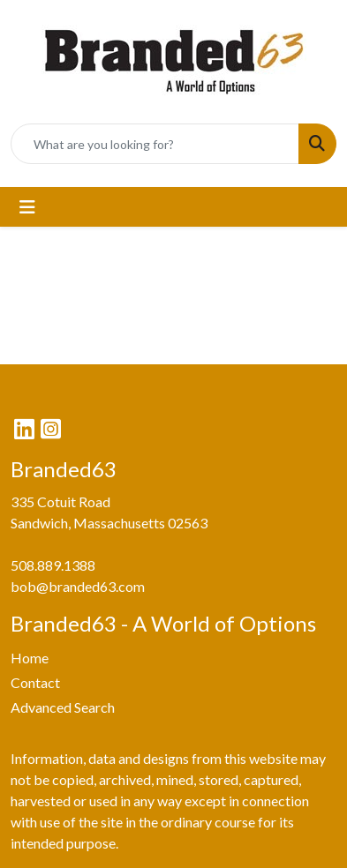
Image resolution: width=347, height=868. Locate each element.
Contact (35, 682)
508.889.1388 (53, 565)
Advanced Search (63, 707)
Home (30, 658)
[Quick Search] (155, 144)
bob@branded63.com (78, 586)
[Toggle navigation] (27, 207)
